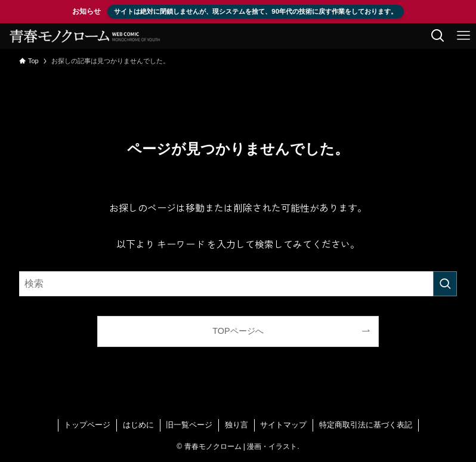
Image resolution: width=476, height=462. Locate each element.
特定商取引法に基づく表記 (366, 425)
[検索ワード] (238, 284)
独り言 (237, 425)
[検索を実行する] (445, 284)
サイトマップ (283, 425)
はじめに (138, 425)
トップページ (87, 425)
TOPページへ (238, 331)
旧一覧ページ (189, 425)
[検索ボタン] (438, 36)
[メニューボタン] (463, 36)
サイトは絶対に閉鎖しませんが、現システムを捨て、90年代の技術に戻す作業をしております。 (256, 11)
